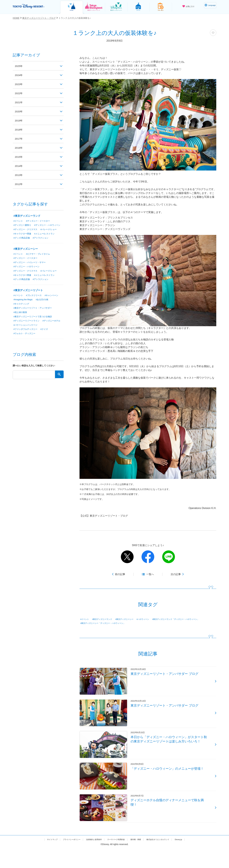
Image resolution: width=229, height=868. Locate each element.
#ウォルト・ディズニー (25, 339)
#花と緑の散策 (21, 317)
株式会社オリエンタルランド (167, 859)
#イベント (85, 619)
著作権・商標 (140, 859)
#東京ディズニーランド (105, 619)
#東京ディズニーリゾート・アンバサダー (34, 313)
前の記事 (120, 574)
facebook (148, 557)
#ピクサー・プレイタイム (40, 258)
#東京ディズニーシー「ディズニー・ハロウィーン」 (164, 624)
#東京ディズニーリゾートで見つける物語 (34, 322)
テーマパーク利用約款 (117, 859)
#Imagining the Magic (24, 304)
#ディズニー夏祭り (23, 225)
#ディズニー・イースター (40, 221)
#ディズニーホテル (23, 330)
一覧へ (150, 574)
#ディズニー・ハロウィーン (28, 229)
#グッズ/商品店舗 (22, 242)
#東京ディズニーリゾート (28, 295)
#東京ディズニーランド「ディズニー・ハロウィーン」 (108, 624)
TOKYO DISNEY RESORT (33, 7)
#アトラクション (42, 242)
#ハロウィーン (152, 619)
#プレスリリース (35, 300)
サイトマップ (40, 859)
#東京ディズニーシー (131, 619)
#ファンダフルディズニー (26, 334)
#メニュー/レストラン (47, 238)
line (169, 557)
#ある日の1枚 (45, 304)
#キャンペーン (54, 300)
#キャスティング (22, 309)
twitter (127, 557)
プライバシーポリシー (63, 859)
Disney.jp (191, 859)
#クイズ (46, 334)
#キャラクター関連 (23, 238)
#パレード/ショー (51, 234)
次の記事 (176, 574)
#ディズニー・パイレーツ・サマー (31, 267)
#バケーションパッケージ (49, 330)
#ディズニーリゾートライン (28, 326)
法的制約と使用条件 (90, 859)
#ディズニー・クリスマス (26, 234)
